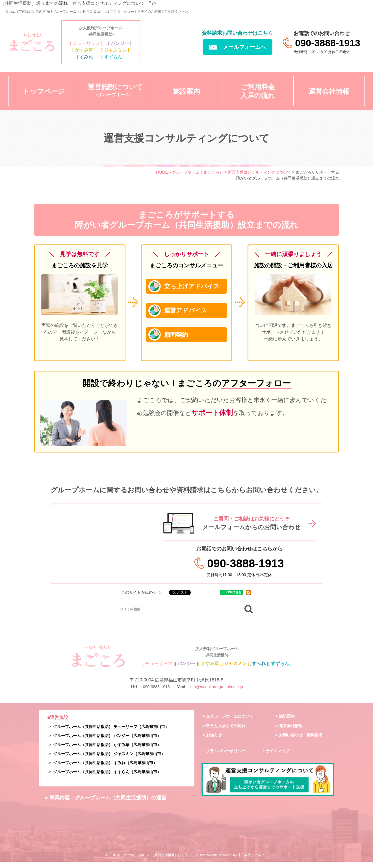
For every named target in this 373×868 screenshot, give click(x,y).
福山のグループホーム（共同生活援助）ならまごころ (158, 861)
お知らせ (215, 741)
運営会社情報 (292, 732)
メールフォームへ (238, 47)
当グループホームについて (233, 722)
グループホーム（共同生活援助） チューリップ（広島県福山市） (119, 733)
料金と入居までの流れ (229, 732)
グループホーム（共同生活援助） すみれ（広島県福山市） (112, 769)
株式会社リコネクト (253, 861)
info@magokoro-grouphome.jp (218, 693)
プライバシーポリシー (229, 757)
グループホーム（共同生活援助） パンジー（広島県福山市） (115, 742)
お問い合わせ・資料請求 (304, 741)
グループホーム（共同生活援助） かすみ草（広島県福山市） (115, 751)
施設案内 (288, 722)
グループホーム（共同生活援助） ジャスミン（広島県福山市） (117, 760)
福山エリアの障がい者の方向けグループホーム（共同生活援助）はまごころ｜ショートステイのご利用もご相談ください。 (98, 12)
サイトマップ (279, 757)
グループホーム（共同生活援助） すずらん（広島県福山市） (115, 778)
